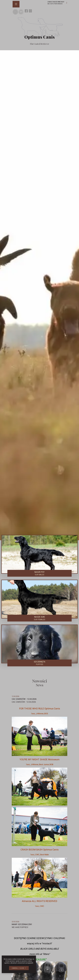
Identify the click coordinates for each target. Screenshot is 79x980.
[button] (16, 4)
